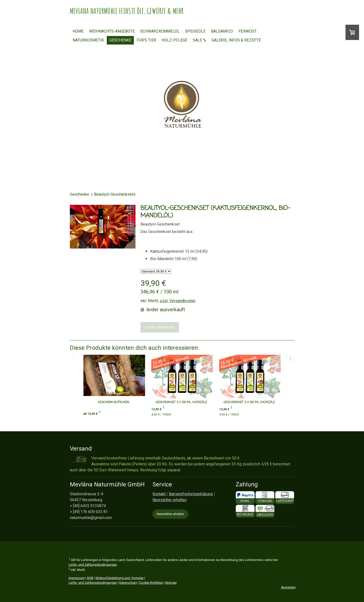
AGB (90, 578)
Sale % (199, 40)
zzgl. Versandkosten (178, 301)
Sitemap (171, 583)
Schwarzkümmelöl (160, 31)
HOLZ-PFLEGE (174, 40)
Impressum (77, 578)
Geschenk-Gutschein (114, 402)
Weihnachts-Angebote (112, 31)
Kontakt (160, 494)
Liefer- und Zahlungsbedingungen (93, 565)
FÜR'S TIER (146, 40)
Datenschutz (128, 583)
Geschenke (120, 40)
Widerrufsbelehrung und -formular (120, 578)
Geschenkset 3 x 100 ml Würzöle (181, 402)
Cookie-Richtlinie (151, 583)
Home (78, 31)
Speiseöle (195, 31)
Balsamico (222, 31)
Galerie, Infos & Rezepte (236, 40)
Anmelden (288, 587)
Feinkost (248, 31)
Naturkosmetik (88, 40)
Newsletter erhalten (170, 514)
